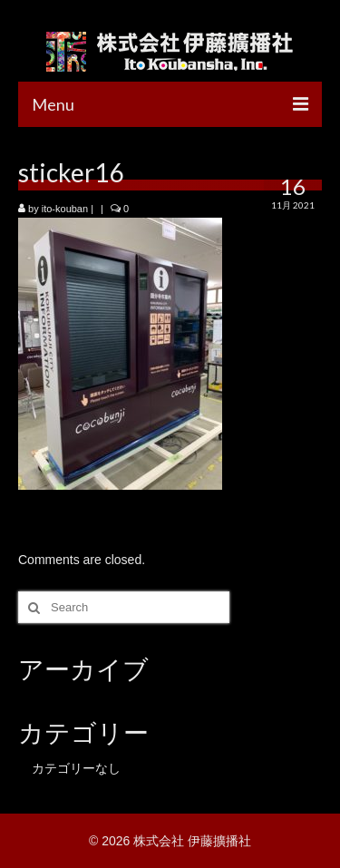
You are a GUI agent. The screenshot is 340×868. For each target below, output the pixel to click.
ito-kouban (65, 209)
